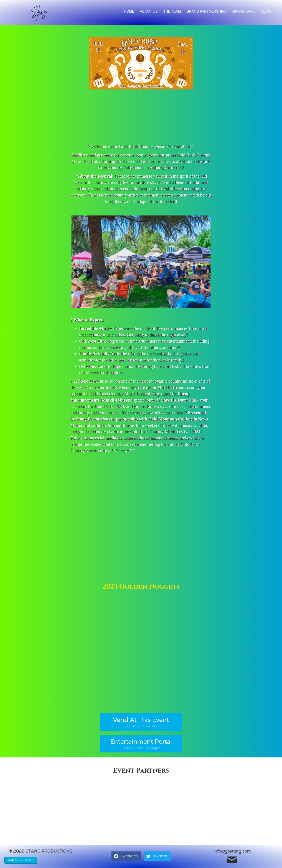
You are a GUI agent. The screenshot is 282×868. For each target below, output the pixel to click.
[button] (141, 722)
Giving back (244, 11)
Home (129, 11)
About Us (149, 11)
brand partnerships (207, 11)
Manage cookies (21, 860)
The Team (172, 11)
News (266, 11)
